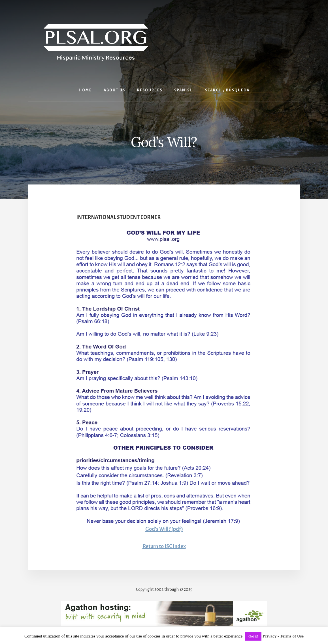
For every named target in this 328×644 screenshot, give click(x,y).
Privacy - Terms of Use (283, 636)
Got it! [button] (253, 636)
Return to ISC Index (164, 546)
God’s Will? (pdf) (164, 529)
